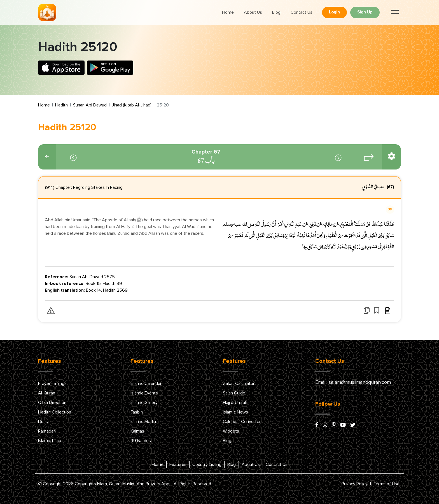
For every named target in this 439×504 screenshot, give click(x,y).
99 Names (141, 441)
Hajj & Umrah (235, 403)
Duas (43, 422)
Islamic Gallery (144, 403)
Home (228, 12)
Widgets (231, 431)
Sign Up (365, 12)
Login (334, 12)
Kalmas (137, 431)
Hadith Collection (55, 412)
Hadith (61, 105)
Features (178, 464)
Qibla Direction (52, 403)
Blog (276, 12)
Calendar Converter (242, 422)
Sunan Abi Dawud (90, 105)
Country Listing (207, 464)
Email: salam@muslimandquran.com (353, 382)
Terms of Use (387, 484)
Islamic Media (143, 422)
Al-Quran (47, 393)
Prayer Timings (52, 384)
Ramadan (47, 431)
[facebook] (317, 425)
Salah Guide (234, 393)
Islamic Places (51, 441)
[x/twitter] (353, 425)
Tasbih (137, 412)
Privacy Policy (355, 484)
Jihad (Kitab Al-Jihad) (132, 105)
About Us (253, 12)
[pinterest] (334, 425)
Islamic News (235, 412)
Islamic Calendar (146, 384)
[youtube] (343, 425)
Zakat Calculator (239, 384)
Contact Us (302, 12)
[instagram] (325, 425)
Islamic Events (144, 393)
